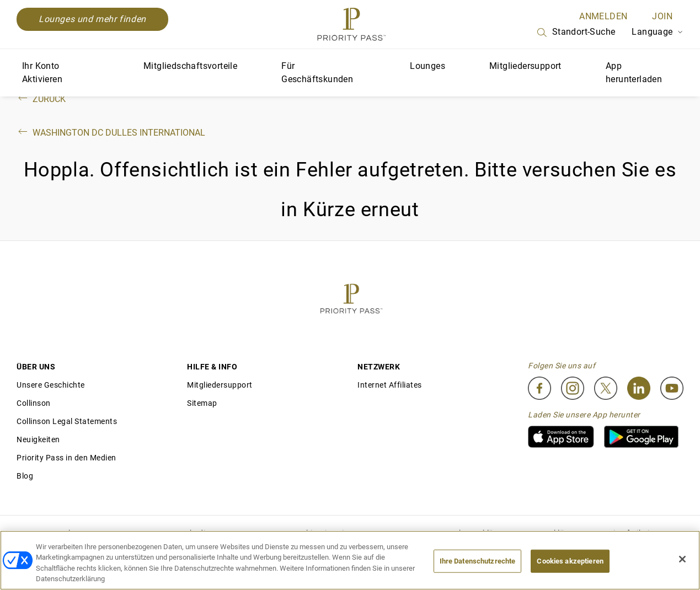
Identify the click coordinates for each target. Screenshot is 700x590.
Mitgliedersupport (525, 66)
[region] (350, 560)
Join (662, 16)
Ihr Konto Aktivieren (42, 73)
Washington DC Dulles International (111, 133)
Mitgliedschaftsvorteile (190, 66)
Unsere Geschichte (51, 385)
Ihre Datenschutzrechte (478, 561)
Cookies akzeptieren (570, 561)
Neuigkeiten (38, 439)
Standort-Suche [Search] (576, 33)
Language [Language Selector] (658, 32)
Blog (25, 476)
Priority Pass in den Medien (66, 458)
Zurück (41, 99)
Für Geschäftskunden (317, 73)
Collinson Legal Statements (67, 421)
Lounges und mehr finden (92, 19)
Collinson (34, 403)
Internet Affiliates (390, 385)
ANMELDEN (603, 16)
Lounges (428, 66)
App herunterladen (634, 73)
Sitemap (202, 403)
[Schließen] (682, 559)
